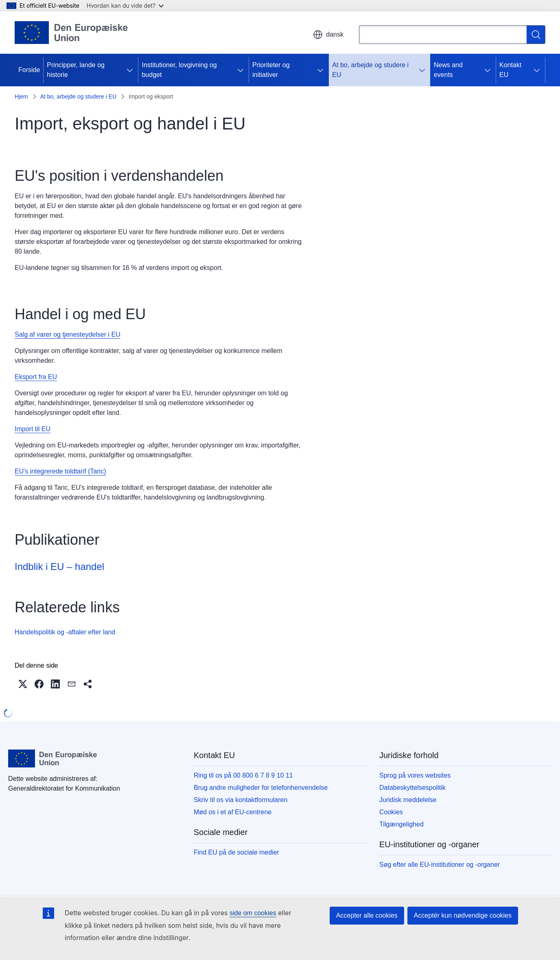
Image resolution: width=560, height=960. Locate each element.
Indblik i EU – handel (59, 567)
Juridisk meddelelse (408, 800)
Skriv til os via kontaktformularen (241, 800)
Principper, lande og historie (75, 70)
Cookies (391, 812)
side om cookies (253, 913)
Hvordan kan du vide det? (125, 5)
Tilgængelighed (401, 824)
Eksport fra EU (36, 377)
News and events (448, 70)
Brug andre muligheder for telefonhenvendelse (261, 788)
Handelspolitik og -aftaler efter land (65, 632)
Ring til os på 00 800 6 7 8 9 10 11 (243, 775)
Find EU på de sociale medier (236, 852)
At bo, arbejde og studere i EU (370, 70)
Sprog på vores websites (415, 775)
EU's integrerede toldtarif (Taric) (60, 471)
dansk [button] (328, 35)
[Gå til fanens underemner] (131, 70)
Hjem (21, 96)
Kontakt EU (510, 70)
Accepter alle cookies (367, 915)
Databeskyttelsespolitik (412, 788)
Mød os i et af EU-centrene (233, 812)
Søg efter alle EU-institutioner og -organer (440, 865)
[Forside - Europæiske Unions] (71, 33)
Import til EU (33, 429)
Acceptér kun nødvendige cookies (463, 915)
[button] (23, 684)
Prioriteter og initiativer (271, 70)
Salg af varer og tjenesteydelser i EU (68, 334)
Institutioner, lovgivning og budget (179, 70)
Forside (29, 70)
